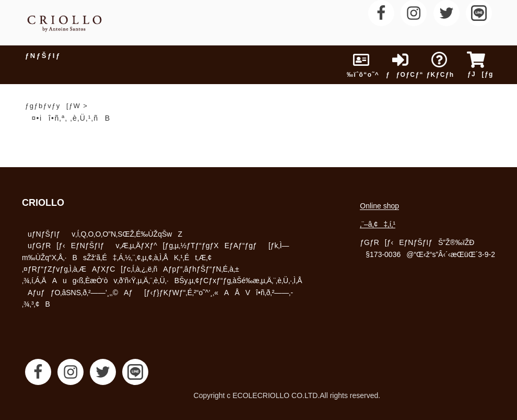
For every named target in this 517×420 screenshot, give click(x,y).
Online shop (379, 206)
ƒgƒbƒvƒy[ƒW (53, 106)
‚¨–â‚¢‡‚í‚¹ (378, 224)
